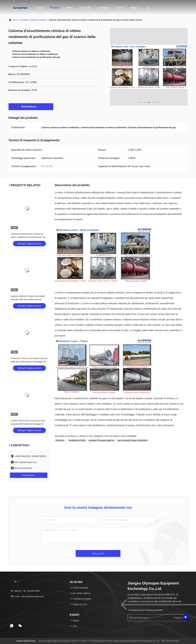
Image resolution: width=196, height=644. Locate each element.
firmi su (178, 618)
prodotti (24, 20)
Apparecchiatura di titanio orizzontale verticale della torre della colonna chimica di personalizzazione (28, 299)
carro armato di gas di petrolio (132, 440)
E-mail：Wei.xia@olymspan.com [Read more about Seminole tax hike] (27, 596)
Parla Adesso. (31, 107)
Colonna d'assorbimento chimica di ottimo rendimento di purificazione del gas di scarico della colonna (28, 237)
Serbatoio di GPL (77, 440)
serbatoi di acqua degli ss (102, 440)
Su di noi (85, 8)
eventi (120, 8)
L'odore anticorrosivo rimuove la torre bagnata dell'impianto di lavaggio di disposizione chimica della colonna (28, 424)
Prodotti (55, 8)
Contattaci (103, 8)
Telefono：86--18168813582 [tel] (25, 591)
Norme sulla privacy (26, 641)
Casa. (40, 8)
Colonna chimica (38, 20)
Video (69, 8)
